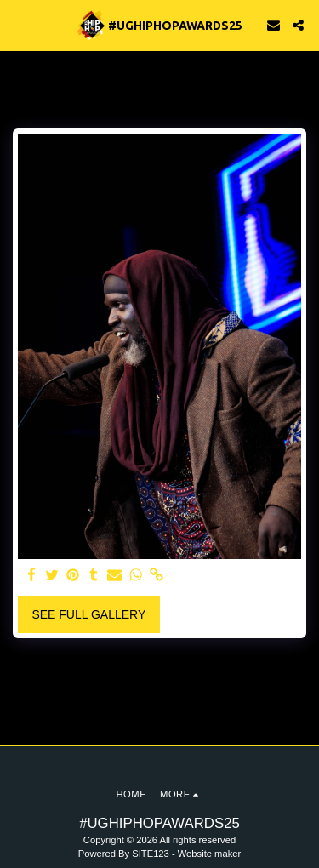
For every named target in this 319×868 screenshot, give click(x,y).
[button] (19, 25)
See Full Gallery (88, 614)
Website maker (209, 854)
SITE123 (151, 854)
